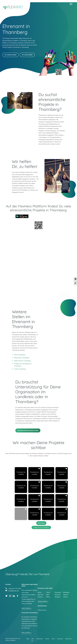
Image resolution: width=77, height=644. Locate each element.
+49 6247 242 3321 (15, 588)
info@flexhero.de (14, 591)
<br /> (39, 268)
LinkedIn (14, 596)
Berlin (40, 592)
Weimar (66, 595)
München (58, 595)
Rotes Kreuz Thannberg (22, 358)
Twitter (6, 596)
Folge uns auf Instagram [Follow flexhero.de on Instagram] (41, 527)
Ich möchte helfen (10, 55)
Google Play (22, 216)
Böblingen (66, 592)
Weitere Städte (43, 601)
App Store (55, 216)
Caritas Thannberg (20, 369)
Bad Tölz (41, 595)
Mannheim (58, 592)
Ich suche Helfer (27, 55)
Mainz (48, 597)
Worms (65, 597)
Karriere (47, 639)
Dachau (40, 597)
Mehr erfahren (26, 608)
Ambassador (40, 639)
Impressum (60, 639)
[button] (21, 473)
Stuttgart (58, 597)
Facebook (18, 596)
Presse (53, 639)
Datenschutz (68, 639)
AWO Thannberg (20, 355)
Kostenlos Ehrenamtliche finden (28, 430)
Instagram (10, 596)
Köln (48, 595)
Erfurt (48, 592)
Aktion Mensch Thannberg (23, 361)
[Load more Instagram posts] (41, 523)
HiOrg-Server (42, 610)
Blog (28, 639)
